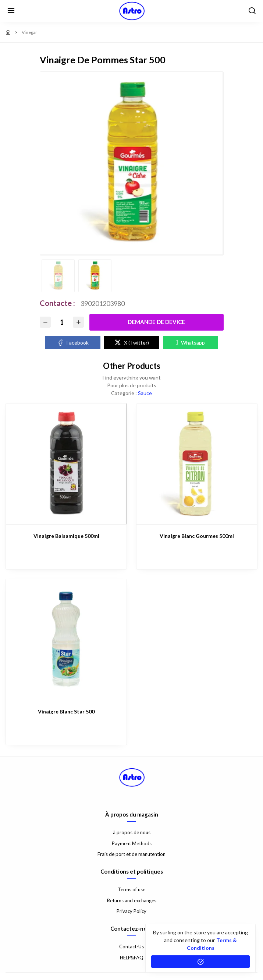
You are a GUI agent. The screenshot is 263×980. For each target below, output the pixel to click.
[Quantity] (62, 322)
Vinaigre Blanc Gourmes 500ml (197, 536)
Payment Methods (132, 843)
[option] (132, 163)
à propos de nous (132, 832)
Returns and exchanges (132, 900)
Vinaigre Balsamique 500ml (66, 536)
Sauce (145, 393)
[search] (252, 11)
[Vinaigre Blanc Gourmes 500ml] (197, 464)
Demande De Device (156, 322)
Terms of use (131, 889)
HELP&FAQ (132, 958)
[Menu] (11, 11)
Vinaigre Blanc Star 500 (66, 711)
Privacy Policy (131, 911)
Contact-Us (131, 946)
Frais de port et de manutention (131, 854)
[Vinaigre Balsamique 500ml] (66, 464)
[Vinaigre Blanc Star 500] (66, 639)
